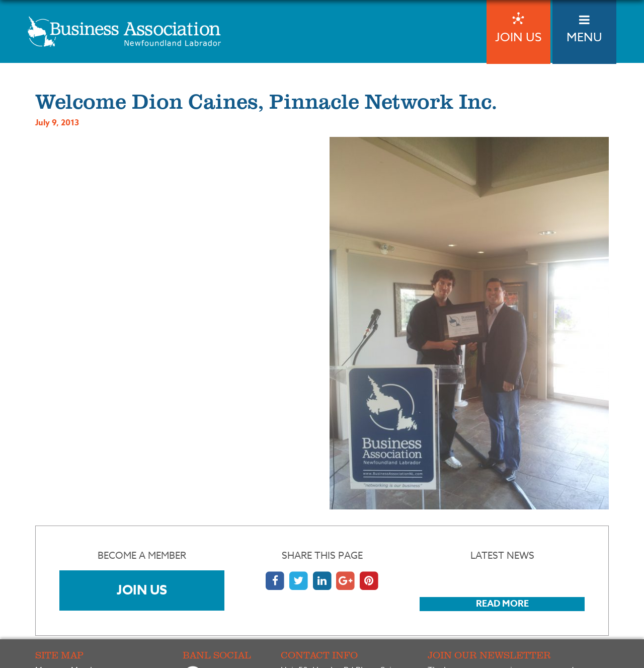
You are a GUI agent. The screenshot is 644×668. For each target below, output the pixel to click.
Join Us (142, 590)
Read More (502, 604)
